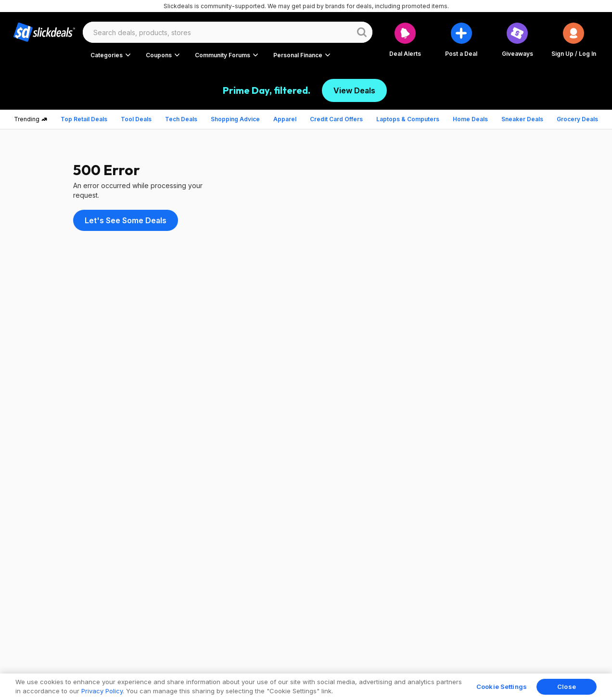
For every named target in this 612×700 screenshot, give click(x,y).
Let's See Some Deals (126, 220)
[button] (574, 40)
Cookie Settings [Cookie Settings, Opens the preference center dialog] (502, 687)
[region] (306, 687)
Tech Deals (181, 119)
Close (567, 687)
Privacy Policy (102, 691)
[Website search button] (362, 32)
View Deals (354, 90)
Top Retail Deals (84, 119)
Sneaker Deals (522, 119)
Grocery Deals (577, 119)
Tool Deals (136, 119)
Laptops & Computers (408, 119)
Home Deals (470, 119)
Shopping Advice (235, 119)
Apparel (285, 119)
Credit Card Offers (336, 119)
